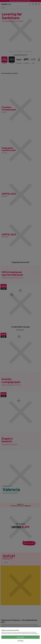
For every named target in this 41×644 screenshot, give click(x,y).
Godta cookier (21, 637)
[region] (20, 636)
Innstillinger (20, 641)
